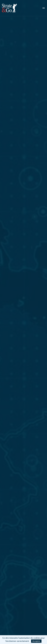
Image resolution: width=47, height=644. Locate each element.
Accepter (36, 641)
